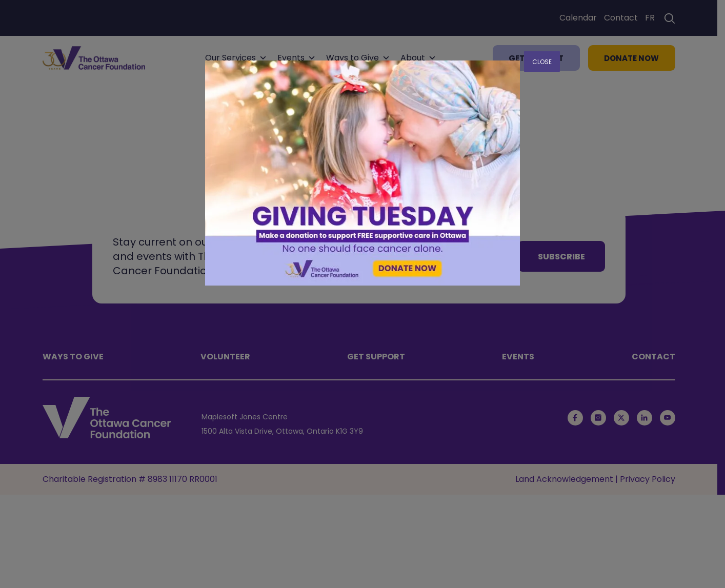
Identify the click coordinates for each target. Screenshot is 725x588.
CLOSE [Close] (542, 62)
